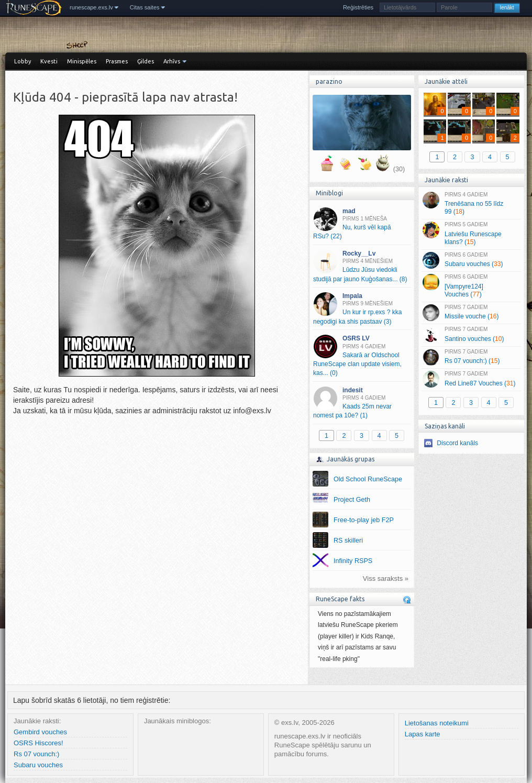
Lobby (23, 61)
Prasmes (117, 61)
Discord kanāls (457, 443)
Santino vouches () (471, 335)
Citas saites (145, 7)
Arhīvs (172, 61)
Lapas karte (423, 734)
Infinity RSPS (353, 561)
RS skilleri (348, 541)
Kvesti (49, 61)
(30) (399, 169)
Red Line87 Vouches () (471, 379)
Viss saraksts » (386, 578)
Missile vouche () (471, 313)
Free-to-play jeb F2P (364, 520)
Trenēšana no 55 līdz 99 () (471, 204)
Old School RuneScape (368, 479)
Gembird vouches (40, 732)
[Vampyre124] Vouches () (471, 286)
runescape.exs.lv (91, 7)
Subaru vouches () (471, 260)
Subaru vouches (38, 765)
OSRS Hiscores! (38, 743)
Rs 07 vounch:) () (471, 357)
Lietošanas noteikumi (437, 723)
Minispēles (82, 61)
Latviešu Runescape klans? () (471, 234)
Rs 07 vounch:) (36, 754)
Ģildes (146, 61)
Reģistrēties (358, 7)
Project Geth (352, 500)
